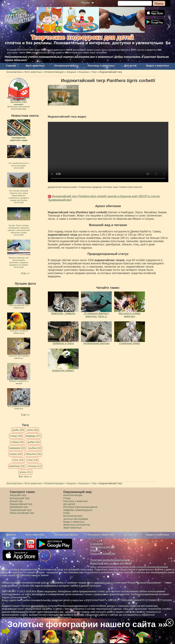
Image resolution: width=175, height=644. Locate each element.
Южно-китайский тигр (22, 513)
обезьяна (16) (33, 454)
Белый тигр (16, 501)
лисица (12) (35, 466)
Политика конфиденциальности (110, 560)
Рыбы (67, 513)
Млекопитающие (73, 495)
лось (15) (18, 460)
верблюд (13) (17, 466)
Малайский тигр (19, 507)
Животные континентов (77, 525)
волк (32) (33, 430)
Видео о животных (158, 66)
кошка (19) (16, 454)
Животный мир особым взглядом (111, 563)
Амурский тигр (18, 495)
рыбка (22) (35, 448)
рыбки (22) (34, 442)
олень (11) (25, 472)
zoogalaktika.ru (39, 606)
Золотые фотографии (76, 519)
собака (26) (17, 442)
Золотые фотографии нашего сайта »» (87, 624)
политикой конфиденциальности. (53, 618)
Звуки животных (72, 528)
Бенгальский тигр (20, 498)
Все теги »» (25, 477)
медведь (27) (33, 436)
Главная (11, 66)
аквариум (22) (17, 448)
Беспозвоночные (73, 516)
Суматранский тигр (21, 510)
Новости (95, 550)
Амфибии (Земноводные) (78, 510)
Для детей (130, 66)
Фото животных (35, 66)
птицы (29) (16, 436)
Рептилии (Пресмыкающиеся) (80, 507)
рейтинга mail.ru (104, 583)
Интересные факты (66, 66)
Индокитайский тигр (21, 504)
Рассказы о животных (101, 66)
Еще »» (25, 273)
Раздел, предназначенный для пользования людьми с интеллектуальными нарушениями (129, 567)
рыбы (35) (18, 430)
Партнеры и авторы (102, 547)
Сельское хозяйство (103, 554)
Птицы (67, 498)
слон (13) (32, 460)
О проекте (96, 544)
